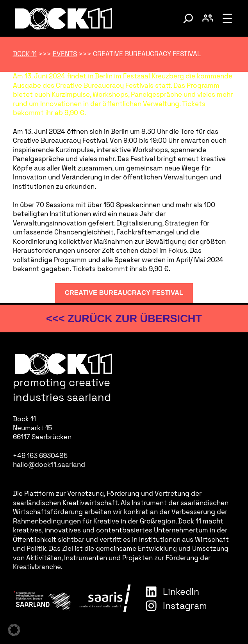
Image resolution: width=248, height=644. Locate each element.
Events (65, 54)
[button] (14, 630)
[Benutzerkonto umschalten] (208, 18)
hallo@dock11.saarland (49, 465)
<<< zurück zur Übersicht (124, 318)
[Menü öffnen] (227, 18)
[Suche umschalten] (188, 18)
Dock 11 (25, 54)
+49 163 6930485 (40, 456)
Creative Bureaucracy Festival (124, 293)
